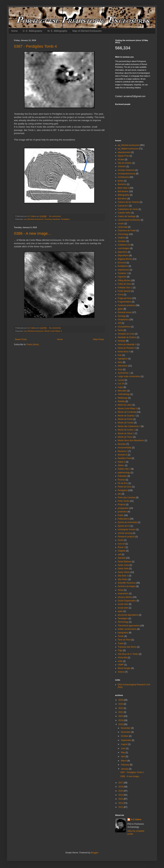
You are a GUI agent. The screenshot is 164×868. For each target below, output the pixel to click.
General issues (125, 312)
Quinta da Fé (124, 526)
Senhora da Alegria (127, 586)
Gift (119, 323)
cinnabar (122, 241)
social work (123, 608)
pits (119, 494)
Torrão (121, 636)
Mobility (121, 401)
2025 (121, 700)
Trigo (120, 650)
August (124, 744)
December (126, 728)
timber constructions (127, 629)
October (125, 736)
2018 (121, 724)
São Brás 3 (123, 576)
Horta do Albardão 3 (127, 344)
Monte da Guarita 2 (127, 416)
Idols (120, 362)
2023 (121, 704)
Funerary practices (52, 219)
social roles (123, 604)
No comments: (55, 216)
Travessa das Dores (127, 647)
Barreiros (122, 184)
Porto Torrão (124, 501)
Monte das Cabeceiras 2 (129, 426)
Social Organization (127, 601)
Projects (122, 505)
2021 (121, 712)
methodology (124, 394)
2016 (121, 787)
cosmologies (124, 248)
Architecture (123, 177)
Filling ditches (124, 280)
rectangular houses (127, 529)
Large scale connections (129, 376)
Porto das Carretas (127, 498)
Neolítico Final (124, 458)
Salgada (122, 551)
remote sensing (125, 533)
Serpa (121, 590)
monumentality (125, 448)
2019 (121, 720)
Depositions (123, 255)
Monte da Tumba (126, 423)
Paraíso (121, 480)
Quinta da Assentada (127, 522)
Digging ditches (125, 259)
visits (120, 661)
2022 (121, 708)
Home (14, 31)
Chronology (123, 234)
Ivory (120, 369)
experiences (123, 270)
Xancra (121, 672)
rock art (121, 544)
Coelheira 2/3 (124, 245)
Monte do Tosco (125, 437)
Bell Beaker (123, 191)
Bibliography (124, 195)
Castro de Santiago (127, 216)
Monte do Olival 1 (126, 433)
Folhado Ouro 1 (125, 288)
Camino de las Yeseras (128, 202)
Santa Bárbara (124, 562)
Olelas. (121, 465)
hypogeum (123, 359)
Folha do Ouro (124, 284)
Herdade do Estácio (127, 337)
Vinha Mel (122, 658)
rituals (121, 540)
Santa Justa (123, 565)
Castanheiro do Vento (128, 209)
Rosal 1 (121, 547)
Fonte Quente (124, 291)
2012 (121, 803)
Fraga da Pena (125, 298)
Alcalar (121, 159)
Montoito (122, 444)
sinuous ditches (125, 597)
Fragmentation (124, 302)
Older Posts (98, 339)
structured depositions (128, 615)
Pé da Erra (123, 483)
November (126, 732)
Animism (122, 166)
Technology (123, 622)
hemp (120, 330)
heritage (122, 341)
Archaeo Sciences (126, 170)
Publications (123, 519)
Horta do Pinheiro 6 (127, 348)
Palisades (122, 476)
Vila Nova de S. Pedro (128, 654)
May (123, 752)
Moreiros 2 (123, 451)
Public (121, 515)
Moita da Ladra (125, 405)
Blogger (94, 853)
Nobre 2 (122, 462)
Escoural (122, 263)
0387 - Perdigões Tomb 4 (35, 46)
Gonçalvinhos (124, 327)
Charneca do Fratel (127, 231)
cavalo (121, 224)
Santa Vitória (124, 572)
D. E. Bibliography (32, 31)
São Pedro (123, 579)
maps (120, 387)
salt (119, 554)
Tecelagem (123, 618)
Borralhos (122, 199)
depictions (122, 252)
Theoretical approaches (129, 626)
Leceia (121, 380)
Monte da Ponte (125, 419)
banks (121, 181)
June (123, 748)
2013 (121, 799)
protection (122, 512)
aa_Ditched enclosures (34, 219)
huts (120, 355)
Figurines (122, 277)
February (125, 765)
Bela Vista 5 (123, 188)
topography (123, 633)
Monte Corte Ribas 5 (53, 331)
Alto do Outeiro (125, 163)
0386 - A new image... (32, 233)
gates (120, 309)
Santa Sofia (123, 569)
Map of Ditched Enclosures (87, 31)
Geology (122, 316)
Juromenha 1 (124, 373)
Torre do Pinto (124, 640)
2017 (121, 783)
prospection (123, 508)
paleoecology (124, 473)
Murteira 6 (122, 455)
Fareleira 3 (123, 273)
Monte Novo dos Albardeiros (131, 440)
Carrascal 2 (123, 206)
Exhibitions (123, 266)
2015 (121, 791)
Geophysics (123, 320)
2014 (121, 795)
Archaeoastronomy (127, 174)
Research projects (126, 537)
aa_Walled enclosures (128, 149)
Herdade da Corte (126, 334)
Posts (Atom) (33, 344)
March (124, 761)
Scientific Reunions (127, 583)
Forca (120, 295)
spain (120, 611)
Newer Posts (21, 339)
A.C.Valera (136, 819)
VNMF (121, 665)
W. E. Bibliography (57, 31)
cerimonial (123, 227)
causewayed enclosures (129, 220)
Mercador (122, 391)
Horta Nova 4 (124, 352)
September (126, 740)
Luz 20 (121, 384)
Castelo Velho (124, 213)
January (125, 769)
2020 (121, 716)
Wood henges (124, 668)
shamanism (123, 593)
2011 (121, 807)
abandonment (124, 152)
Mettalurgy (123, 398)
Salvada (122, 558)
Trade (120, 643)
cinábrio (121, 238)
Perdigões (65, 219)
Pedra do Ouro (125, 487)
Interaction (123, 366)
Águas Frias (123, 156)
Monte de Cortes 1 (126, 430)
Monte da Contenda (127, 412)
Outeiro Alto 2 (124, 469)
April (123, 756)
